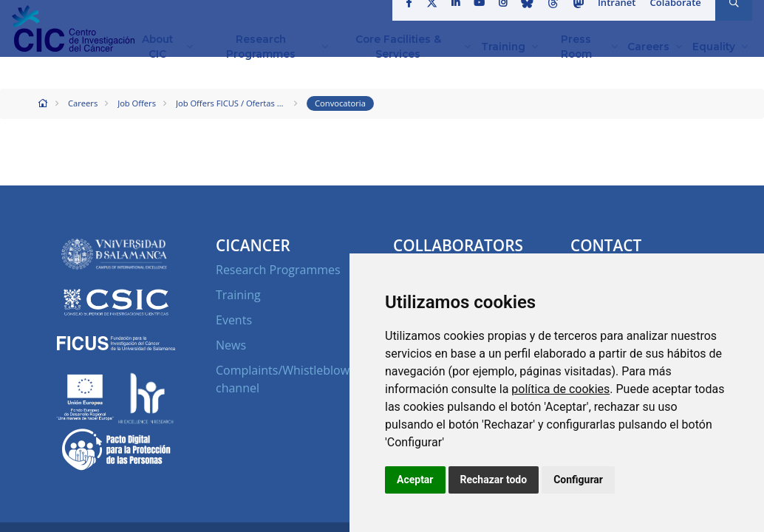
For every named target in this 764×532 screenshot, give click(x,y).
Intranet (618, 18)
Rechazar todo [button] (494, 480)
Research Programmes (278, 270)
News (231, 345)
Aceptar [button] (415, 480)
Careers (83, 103)
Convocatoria (340, 103)
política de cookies (560, 389)
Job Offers (137, 103)
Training (238, 295)
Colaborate (676, 18)
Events (234, 320)
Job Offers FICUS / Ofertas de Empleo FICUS (231, 103)
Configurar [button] (578, 480)
